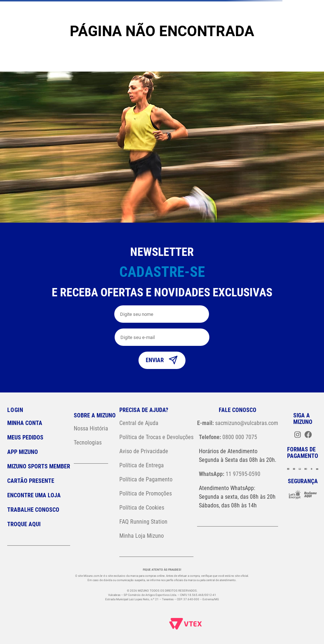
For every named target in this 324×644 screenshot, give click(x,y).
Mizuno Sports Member (39, 466)
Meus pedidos (25, 437)
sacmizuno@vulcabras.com (238, 423)
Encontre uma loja (34, 495)
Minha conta (25, 423)
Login (15, 410)
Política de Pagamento (146, 479)
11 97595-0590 (230, 474)
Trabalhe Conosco (33, 510)
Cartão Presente (31, 481)
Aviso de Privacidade (144, 451)
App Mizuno (23, 452)
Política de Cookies (142, 508)
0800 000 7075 (228, 437)
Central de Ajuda (139, 423)
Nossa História (91, 428)
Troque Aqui (24, 524)
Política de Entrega (142, 465)
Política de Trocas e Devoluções (156, 437)
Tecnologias (88, 443)
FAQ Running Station (143, 522)
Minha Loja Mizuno (142, 536)
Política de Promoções (146, 493)
